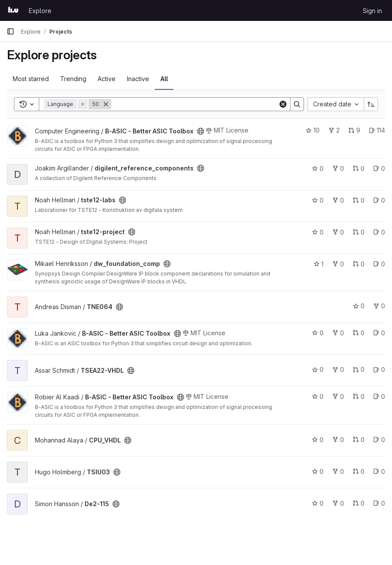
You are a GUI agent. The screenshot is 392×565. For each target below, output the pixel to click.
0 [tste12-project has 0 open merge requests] (359, 232)
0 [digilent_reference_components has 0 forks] (338, 168)
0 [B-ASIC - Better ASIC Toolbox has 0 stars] (318, 333)
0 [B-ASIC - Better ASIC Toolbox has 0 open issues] (379, 333)
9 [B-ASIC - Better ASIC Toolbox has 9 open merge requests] (354, 130)
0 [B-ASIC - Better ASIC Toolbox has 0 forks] (338, 333)
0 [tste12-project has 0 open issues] (379, 232)
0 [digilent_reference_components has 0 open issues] (379, 168)
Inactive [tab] (138, 79)
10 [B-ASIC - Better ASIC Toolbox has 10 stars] (313, 130)
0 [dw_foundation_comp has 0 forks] (338, 264)
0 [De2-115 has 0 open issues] (379, 503)
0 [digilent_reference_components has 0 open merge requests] (359, 168)
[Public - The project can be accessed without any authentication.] (201, 131)
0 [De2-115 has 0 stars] (318, 503)
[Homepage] (13, 10)
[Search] (195, 104)
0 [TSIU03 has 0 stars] (318, 471)
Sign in (372, 11)
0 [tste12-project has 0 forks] (338, 232)
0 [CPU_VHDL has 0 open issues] (379, 440)
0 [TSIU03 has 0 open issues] (379, 471)
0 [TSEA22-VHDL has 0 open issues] (379, 369)
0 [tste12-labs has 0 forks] (338, 200)
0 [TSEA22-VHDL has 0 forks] (338, 369)
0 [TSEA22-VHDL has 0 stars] (318, 369)
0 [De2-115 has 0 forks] (338, 503)
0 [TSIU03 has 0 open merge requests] (359, 471)
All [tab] (164, 79)
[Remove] (106, 104)
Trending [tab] (73, 79)
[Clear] (283, 104)
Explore (40, 11)
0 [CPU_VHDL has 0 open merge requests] (359, 440)
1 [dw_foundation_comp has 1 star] (319, 264)
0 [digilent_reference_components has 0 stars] (318, 168)
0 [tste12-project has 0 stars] (318, 232)
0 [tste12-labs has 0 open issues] (379, 200)
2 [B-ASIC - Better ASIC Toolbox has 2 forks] (334, 130)
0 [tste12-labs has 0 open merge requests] (359, 200)
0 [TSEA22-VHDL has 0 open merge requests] (359, 369)
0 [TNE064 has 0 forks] (379, 306)
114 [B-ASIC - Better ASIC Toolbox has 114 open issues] (377, 130)
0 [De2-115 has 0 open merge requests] (359, 503)
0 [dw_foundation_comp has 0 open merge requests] (359, 264)
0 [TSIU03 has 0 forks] (338, 471)
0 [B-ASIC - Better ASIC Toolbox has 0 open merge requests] (359, 333)
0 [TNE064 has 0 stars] (359, 306)
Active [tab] (107, 79)
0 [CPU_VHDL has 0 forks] (338, 440)
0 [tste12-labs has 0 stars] (318, 200)
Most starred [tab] (31, 79)
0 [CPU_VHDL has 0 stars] (318, 440)
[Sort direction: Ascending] (371, 104)
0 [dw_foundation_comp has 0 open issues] (379, 264)
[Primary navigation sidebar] (10, 31)
